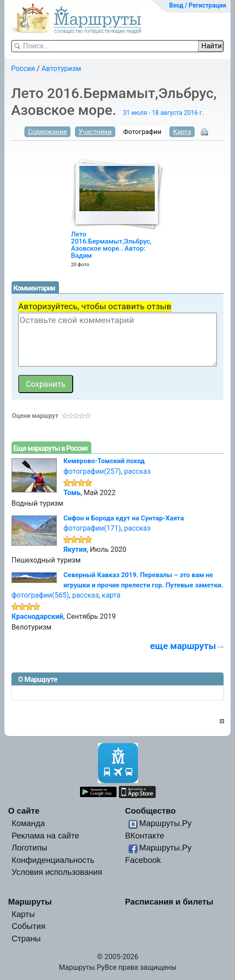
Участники (95, 132)
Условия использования (57, 872)
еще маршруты (183, 646)
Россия (23, 69)
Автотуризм (61, 69)
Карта (182, 132)
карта (111, 595)
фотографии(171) (92, 528)
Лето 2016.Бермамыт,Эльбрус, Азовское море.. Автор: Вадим (111, 245)
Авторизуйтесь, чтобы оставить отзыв (95, 306)
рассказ (137, 471)
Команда (28, 823)
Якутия (75, 549)
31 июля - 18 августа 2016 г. (163, 113)
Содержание (47, 132)
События (28, 926)
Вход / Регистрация (198, 5)
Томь (72, 493)
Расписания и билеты (169, 902)
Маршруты (30, 902)
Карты (23, 914)
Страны (26, 939)
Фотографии (143, 132)
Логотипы (29, 848)
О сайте (24, 811)
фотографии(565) (40, 595)
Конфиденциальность (53, 860)
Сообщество (150, 811)
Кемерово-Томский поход (104, 461)
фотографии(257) (92, 471)
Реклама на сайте (45, 836)
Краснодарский (37, 616)
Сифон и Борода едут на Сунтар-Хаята (124, 518)
